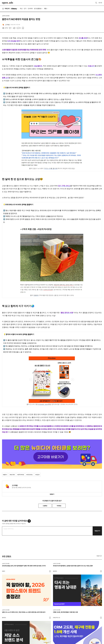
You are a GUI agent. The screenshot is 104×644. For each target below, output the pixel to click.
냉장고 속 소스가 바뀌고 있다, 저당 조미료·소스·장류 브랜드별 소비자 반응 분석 (24, 612)
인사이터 (30, 9)
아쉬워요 (59, 506)
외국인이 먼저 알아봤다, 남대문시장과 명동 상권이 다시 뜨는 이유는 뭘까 (73, 566)
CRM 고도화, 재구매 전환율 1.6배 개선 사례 (65, 612)
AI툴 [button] (45, 9)
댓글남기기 (97, 531)
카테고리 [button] (6, 9)
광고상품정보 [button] (38, 9)
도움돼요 (45, 506)
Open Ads (8, 3)
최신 (21, 9)
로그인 (100, 3)
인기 (25, 9)
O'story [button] (15, 9)
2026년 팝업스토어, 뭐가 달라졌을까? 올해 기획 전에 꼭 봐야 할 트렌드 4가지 (24, 566)
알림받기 (52, 494)
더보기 (99, 556)
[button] (99, 556)
